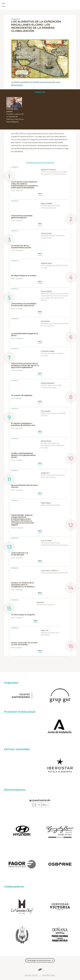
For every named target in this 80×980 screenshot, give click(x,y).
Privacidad (49, 975)
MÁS (40, 194)
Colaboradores (14, 887)
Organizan (11, 683)
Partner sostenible (17, 749)
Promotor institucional (20, 712)
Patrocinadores (15, 790)
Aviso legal (31, 975)
